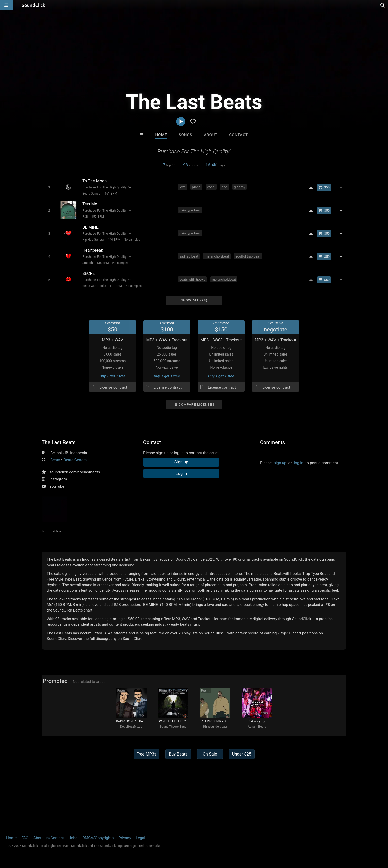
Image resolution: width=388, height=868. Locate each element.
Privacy (125, 838)
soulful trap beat (248, 256)
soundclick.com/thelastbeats (75, 472)
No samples (132, 240)
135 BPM (103, 263)
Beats (55, 460)
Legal (141, 838)
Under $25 (242, 754)
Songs (186, 135)
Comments (272, 442)
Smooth (88, 263)
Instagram (58, 479)
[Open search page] (383, 5)
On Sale (210, 754)
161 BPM (111, 194)
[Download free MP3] (311, 187)
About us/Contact (49, 838)
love (182, 187)
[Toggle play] (49, 187)
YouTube (57, 486)
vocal (211, 187)
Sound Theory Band (173, 727)
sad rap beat (189, 256)
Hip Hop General (93, 240)
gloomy (240, 187)
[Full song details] (340, 187)
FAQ (25, 838)
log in (298, 463)
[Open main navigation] (6, 5)
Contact (238, 135)
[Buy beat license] (324, 187)
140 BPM (114, 240)
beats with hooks (192, 279)
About (211, 135)
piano (196, 187)
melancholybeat (217, 256)
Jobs (73, 838)
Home (161, 135)
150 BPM (98, 217)
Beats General (92, 194)
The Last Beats (59, 442)
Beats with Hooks (94, 286)
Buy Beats (178, 754)
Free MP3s (146, 754)
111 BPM (116, 286)
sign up (280, 463)
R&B (85, 217)
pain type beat (190, 210)
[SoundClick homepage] (34, 5)
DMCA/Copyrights (98, 838)
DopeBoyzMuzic (131, 727)
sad (224, 187)
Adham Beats (257, 727)
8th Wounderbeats (215, 727)
